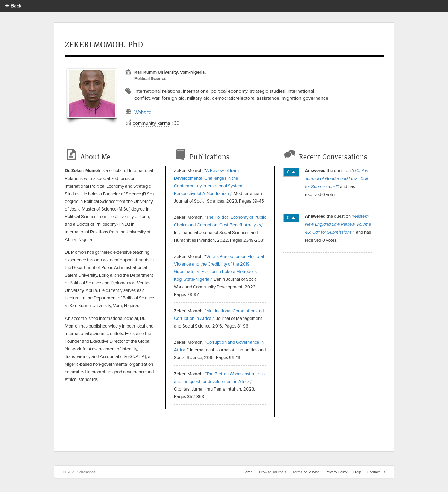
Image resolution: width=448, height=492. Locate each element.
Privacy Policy (336, 472)
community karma (151, 123)
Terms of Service (306, 472)
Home (248, 472)
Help (357, 472)
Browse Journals (273, 472)
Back (14, 5)
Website (143, 112)
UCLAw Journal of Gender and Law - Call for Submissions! (337, 179)
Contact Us (376, 472)
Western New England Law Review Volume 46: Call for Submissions (338, 224)
